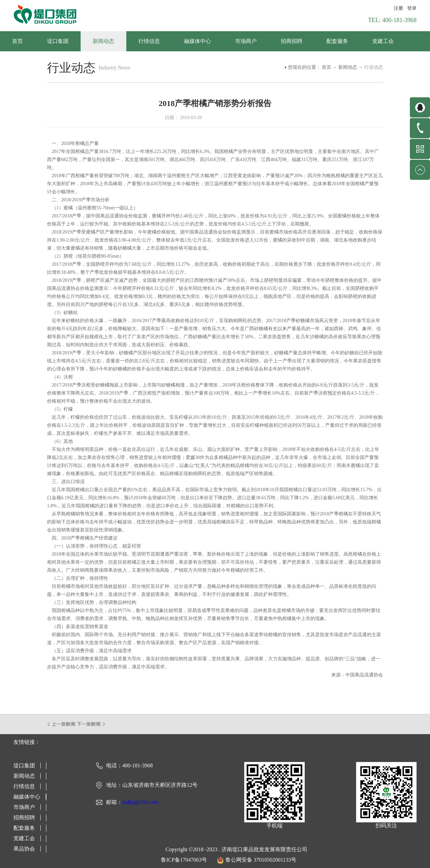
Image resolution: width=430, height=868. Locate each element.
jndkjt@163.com (140, 802)
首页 (17, 41)
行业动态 (374, 67)
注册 (398, 8)
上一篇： (62, 724)
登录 (412, 8)
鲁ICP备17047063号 (184, 860)
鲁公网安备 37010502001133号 (261, 860)
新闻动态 (348, 67)
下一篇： (91, 724)
